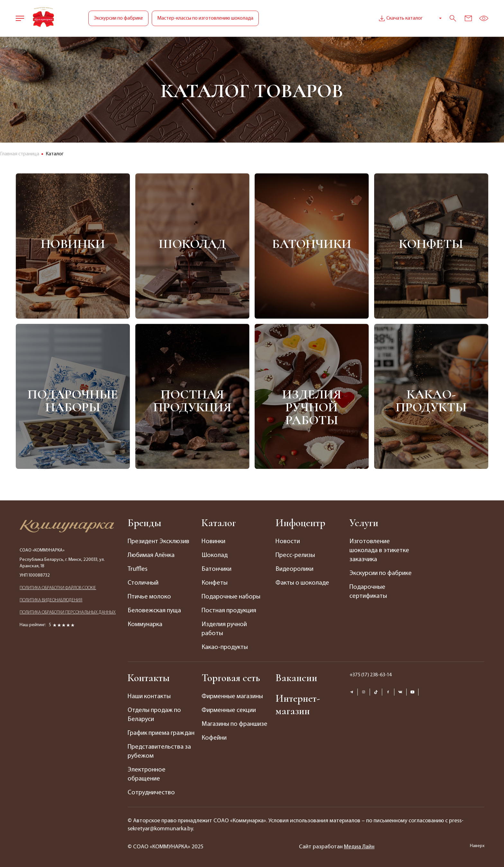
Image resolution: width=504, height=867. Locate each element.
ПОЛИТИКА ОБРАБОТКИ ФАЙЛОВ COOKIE (58, 588)
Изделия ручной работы (312, 407)
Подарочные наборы (73, 400)
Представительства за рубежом (159, 752)
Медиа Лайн (359, 847)
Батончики (312, 244)
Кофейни (214, 738)
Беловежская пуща (154, 611)
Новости (288, 542)
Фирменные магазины (232, 697)
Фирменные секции (229, 710)
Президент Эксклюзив (158, 542)
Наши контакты (149, 697)
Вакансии (296, 678)
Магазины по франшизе (234, 724)
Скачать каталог (400, 18)
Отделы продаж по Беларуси (154, 715)
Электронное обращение (147, 774)
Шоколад (192, 244)
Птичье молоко (149, 597)
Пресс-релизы (295, 555)
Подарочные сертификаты (368, 592)
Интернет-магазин (298, 705)
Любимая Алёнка (151, 555)
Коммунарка (145, 625)
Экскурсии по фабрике (118, 18)
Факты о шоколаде (302, 583)
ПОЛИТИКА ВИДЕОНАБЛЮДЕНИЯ (51, 600)
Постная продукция (192, 400)
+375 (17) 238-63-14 (371, 675)
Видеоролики (294, 569)
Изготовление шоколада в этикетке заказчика (379, 551)
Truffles (138, 569)
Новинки (73, 244)
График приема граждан (161, 733)
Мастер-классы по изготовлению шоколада (205, 18)
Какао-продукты (431, 400)
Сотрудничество (151, 793)
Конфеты (431, 244)
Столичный (143, 583)
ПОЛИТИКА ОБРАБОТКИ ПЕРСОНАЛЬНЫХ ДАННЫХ (68, 612)
